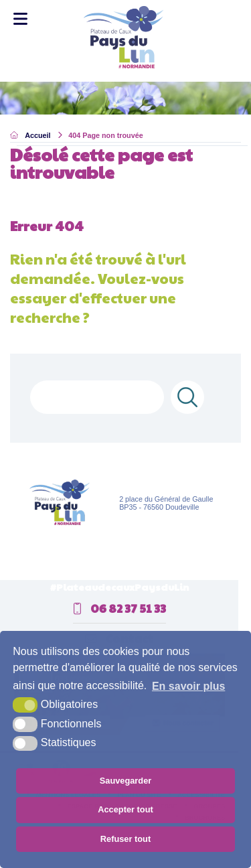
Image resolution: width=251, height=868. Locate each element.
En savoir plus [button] (188, 686)
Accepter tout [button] (125, 809)
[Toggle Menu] (20, 19)
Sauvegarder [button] (126, 781)
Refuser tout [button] (125, 839)
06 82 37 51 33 (119, 608)
